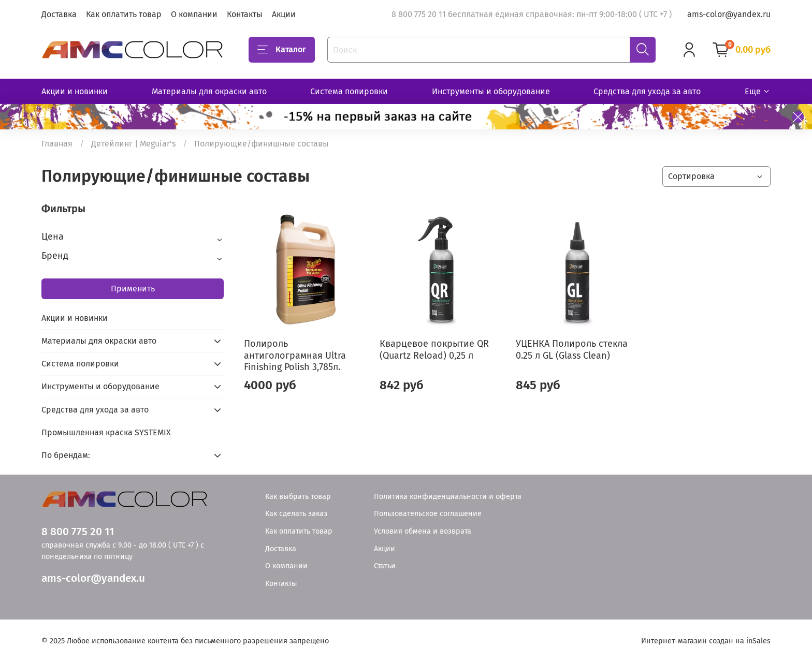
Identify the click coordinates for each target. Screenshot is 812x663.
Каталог (282, 50)
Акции (284, 14)
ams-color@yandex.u (93, 578)
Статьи (385, 566)
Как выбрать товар (298, 497)
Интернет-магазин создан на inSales (706, 641)
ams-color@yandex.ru (729, 14)
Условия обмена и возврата (423, 531)
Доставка (59, 14)
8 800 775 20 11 (78, 532)
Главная (57, 144)
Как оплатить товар (124, 14)
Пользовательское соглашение (428, 514)
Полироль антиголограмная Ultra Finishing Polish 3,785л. (295, 355)
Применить (133, 289)
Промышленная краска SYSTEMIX (106, 432)
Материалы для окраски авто (209, 91)
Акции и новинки (75, 91)
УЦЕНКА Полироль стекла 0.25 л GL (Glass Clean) (572, 350)
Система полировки (349, 91)
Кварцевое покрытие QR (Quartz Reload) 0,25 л (434, 350)
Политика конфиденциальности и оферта (448, 497)
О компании (194, 14)
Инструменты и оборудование (491, 91)
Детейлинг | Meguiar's (133, 144)
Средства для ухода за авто (647, 91)
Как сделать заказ (296, 514)
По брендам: (66, 455)
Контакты (245, 14)
